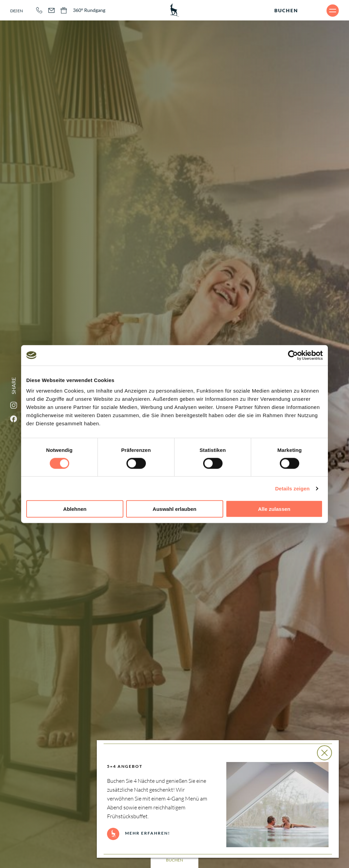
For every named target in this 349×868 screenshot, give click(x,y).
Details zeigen (292, 488)
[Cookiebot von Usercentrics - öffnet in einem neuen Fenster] (293, 355)
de (13, 11)
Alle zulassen (274, 509)
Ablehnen (75, 509)
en (20, 11)
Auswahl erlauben (174, 509)
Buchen (286, 10)
